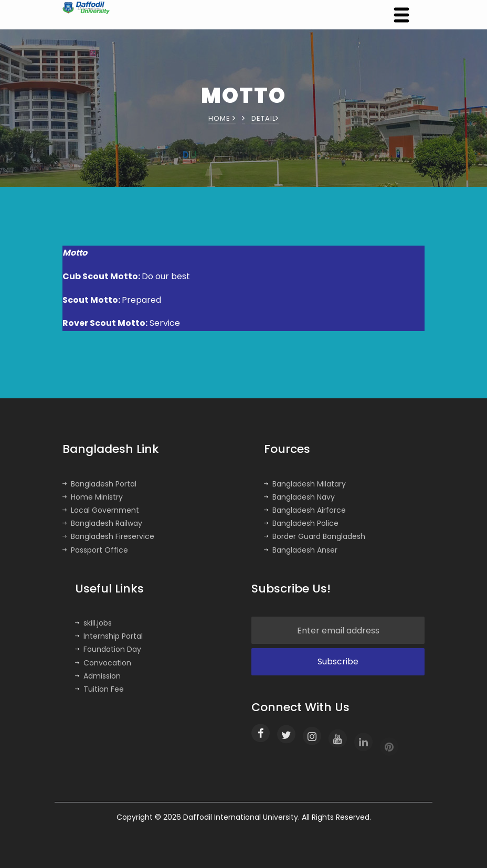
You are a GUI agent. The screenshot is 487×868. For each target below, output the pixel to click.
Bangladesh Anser (301, 550)
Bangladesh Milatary (305, 484)
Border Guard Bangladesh (315, 536)
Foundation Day (108, 649)
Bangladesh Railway (102, 523)
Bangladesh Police (301, 523)
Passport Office (95, 550)
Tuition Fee (99, 689)
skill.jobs (93, 623)
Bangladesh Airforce (305, 510)
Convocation (103, 663)
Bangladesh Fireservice (108, 536)
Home (222, 118)
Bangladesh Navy (299, 497)
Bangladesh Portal (99, 484)
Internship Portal (109, 636)
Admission (98, 676)
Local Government (101, 510)
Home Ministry (93, 497)
